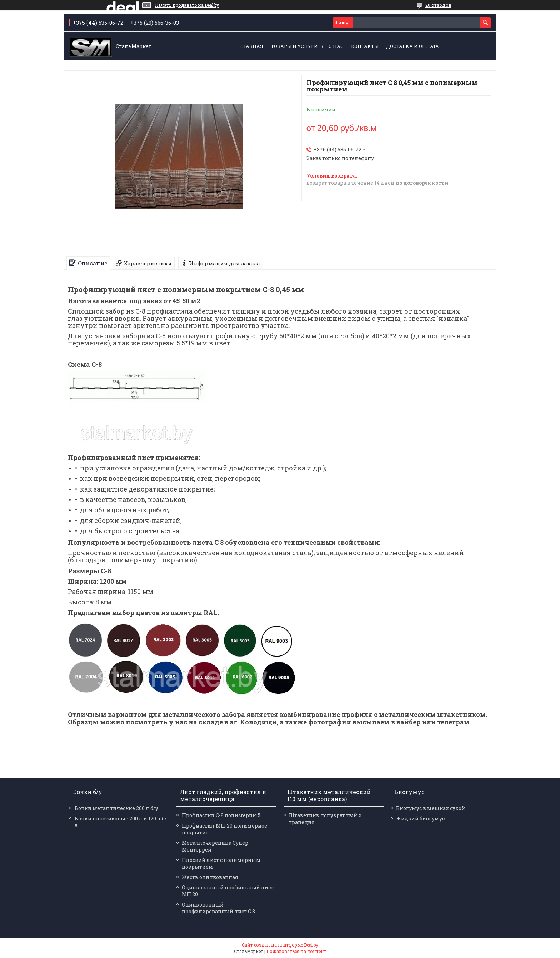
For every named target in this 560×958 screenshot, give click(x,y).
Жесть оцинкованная (210, 877)
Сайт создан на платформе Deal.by (280, 945)
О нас (336, 46)
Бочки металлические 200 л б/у (116, 808)
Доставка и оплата (412, 46)
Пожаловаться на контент (296, 951)
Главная (251, 46)
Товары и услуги (294, 46)
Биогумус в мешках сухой (431, 808)
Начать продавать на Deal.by (187, 5)
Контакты (365, 46)
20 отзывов (438, 5)
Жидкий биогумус (420, 819)
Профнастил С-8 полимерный (221, 815)
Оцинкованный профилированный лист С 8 (218, 908)
